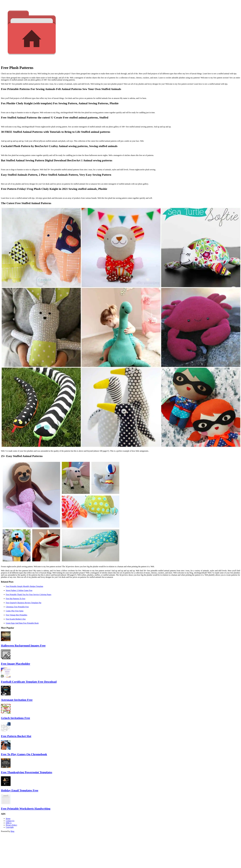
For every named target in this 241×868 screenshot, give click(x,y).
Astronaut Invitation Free (17, 700)
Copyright (10, 827)
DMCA (9, 823)
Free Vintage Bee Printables (17, 615)
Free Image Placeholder (16, 664)
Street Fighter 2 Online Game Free (19, 590)
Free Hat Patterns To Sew (16, 599)
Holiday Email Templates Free (20, 790)
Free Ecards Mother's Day (16, 619)
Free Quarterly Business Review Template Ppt (24, 603)
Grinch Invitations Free (15, 718)
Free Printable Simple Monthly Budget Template (24, 586)
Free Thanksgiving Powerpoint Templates (27, 772)
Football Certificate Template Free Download (29, 682)
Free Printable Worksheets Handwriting (26, 809)
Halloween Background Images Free (23, 646)
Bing (12, 831)
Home (8, 819)
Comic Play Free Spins (15, 611)
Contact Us (10, 821)
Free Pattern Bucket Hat (16, 736)
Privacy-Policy (11, 825)
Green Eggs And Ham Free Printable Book (22, 623)
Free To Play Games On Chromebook (24, 754)
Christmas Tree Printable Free (17, 607)
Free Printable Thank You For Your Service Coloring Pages (29, 595)
